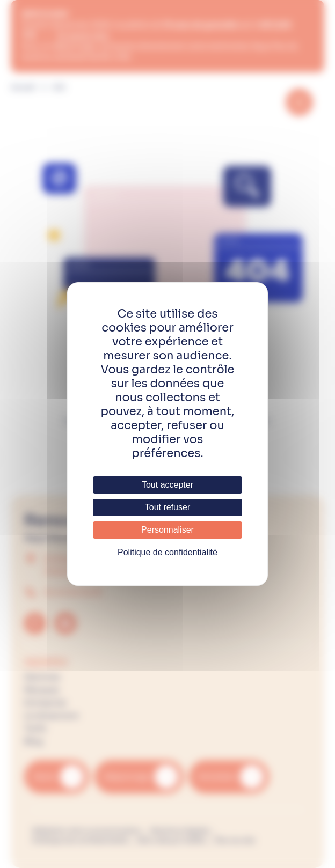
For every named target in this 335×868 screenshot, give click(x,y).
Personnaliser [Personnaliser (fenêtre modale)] (167, 530)
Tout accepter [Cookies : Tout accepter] (167, 485)
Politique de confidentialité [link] (167, 552)
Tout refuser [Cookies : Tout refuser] (167, 507)
